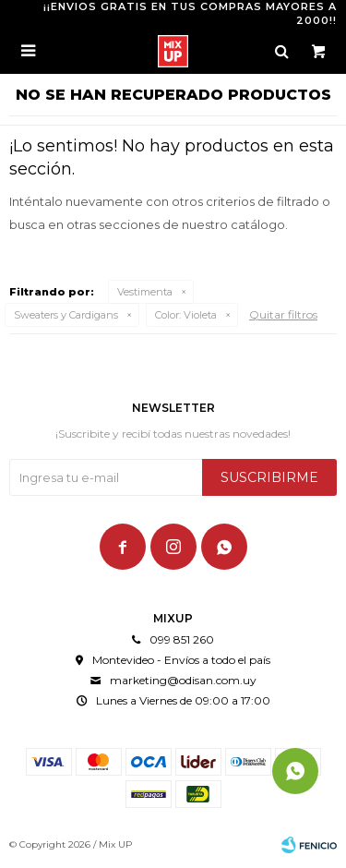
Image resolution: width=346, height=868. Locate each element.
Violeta (186, 315)
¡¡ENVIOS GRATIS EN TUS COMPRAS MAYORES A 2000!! (190, 13)
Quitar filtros (283, 314)
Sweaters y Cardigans (66, 315)
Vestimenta (145, 292)
